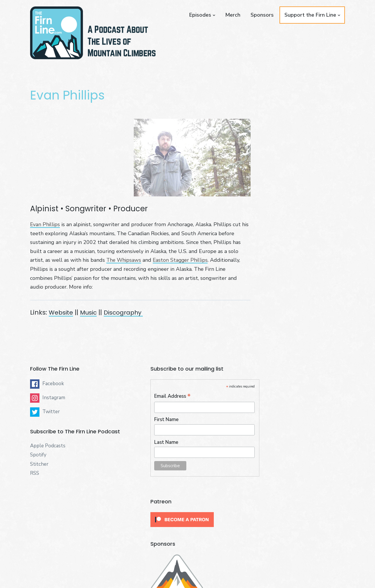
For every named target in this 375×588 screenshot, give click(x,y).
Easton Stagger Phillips (182, 260)
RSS (35, 474)
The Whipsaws (124, 260)
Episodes (200, 15)
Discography (129, 312)
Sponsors (262, 15)
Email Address (161, 397)
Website (62, 312)
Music (91, 312)
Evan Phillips (45, 224)
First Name (154, 420)
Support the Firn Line (310, 15)
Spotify (38, 456)
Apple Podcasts (48, 447)
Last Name (154, 443)
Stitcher (39, 465)
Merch (233, 15)
